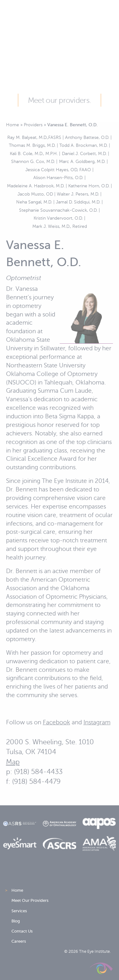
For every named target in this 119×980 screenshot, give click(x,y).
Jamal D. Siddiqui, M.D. (78, 202)
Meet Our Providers (30, 900)
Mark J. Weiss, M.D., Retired (60, 226)
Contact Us (22, 931)
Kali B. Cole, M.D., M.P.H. (34, 153)
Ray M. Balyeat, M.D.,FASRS (34, 137)
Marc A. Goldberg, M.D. (82, 161)
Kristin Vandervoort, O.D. (58, 218)
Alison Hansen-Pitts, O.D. (58, 178)
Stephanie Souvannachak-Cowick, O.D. (58, 210)
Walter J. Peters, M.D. (78, 194)
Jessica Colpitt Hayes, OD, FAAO (58, 170)
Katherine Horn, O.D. (89, 186)
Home (13, 125)
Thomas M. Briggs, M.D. (32, 145)
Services (19, 911)
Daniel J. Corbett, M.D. (84, 153)
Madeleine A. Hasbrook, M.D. (36, 186)
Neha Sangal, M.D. (34, 202)
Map (13, 762)
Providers (33, 125)
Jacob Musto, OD (35, 194)
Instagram (97, 722)
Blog (16, 921)
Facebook (56, 722)
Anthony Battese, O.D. (87, 137)
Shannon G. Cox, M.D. (33, 161)
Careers (19, 941)
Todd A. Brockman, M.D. (83, 145)
